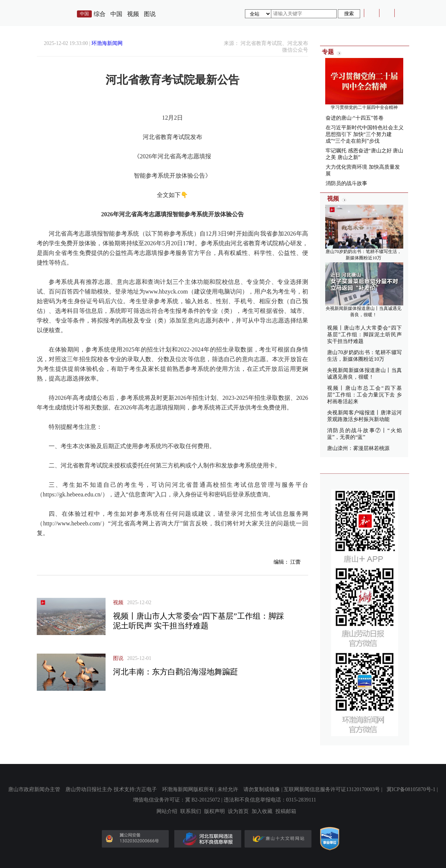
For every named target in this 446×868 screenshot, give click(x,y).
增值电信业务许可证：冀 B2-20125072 (177, 800)
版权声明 (214, 812)
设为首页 (238, 812)
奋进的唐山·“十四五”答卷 (355, 118)
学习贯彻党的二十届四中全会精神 (364, 107)
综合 (100, 14)
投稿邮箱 (286, 812)
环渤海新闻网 (107, 43)
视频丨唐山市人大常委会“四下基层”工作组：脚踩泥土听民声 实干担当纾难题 (364, 335)
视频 (133, 14)
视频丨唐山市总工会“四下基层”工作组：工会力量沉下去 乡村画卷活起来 (364, 395)
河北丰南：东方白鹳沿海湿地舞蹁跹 (175, 672)
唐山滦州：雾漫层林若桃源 (358, 448)
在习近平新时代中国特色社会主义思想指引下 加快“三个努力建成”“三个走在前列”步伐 (365, 134)
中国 (116, 14)
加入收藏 (262, 812)
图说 (150, 14)
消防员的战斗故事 (346, 183)
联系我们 (191, 812)
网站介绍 (167, 812)
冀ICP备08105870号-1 (411, 789)
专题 (328, 52)
